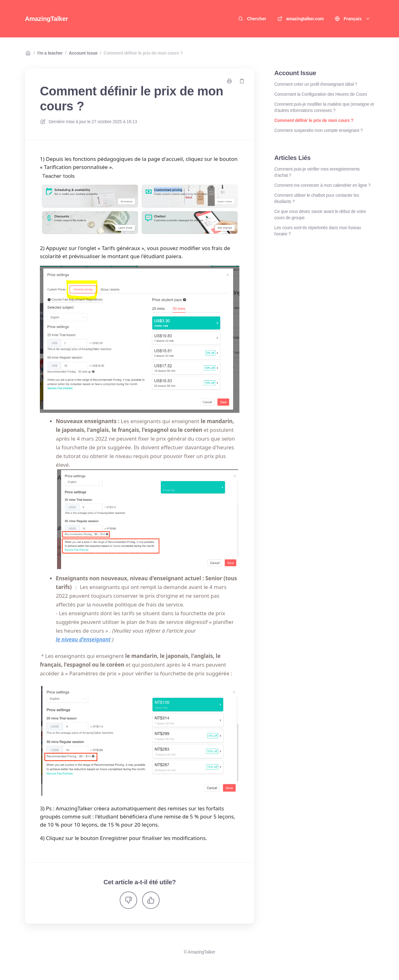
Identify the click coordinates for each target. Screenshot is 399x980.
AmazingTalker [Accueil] (46, 19)
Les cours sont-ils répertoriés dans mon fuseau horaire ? (318, 231)
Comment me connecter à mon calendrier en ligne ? (322, 185)
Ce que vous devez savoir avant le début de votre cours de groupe (320, 215)
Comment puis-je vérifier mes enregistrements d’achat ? (317, 172)
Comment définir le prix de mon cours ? (143, 53)
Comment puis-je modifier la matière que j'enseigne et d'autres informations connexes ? (324, 107)
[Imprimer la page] (229, 81)
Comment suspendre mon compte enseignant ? (318, 130)
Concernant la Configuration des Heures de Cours (321, 94)
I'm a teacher (50, 53)
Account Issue (83, 53)
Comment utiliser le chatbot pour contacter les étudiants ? (317, 198)
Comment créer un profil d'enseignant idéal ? (316, 84)
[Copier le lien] (242, 81)
